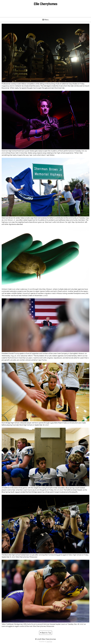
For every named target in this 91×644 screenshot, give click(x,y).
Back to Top (46, 633)
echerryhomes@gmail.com (46, 11)
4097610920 (46, 14)
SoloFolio (49, 642)
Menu (45, 20)
